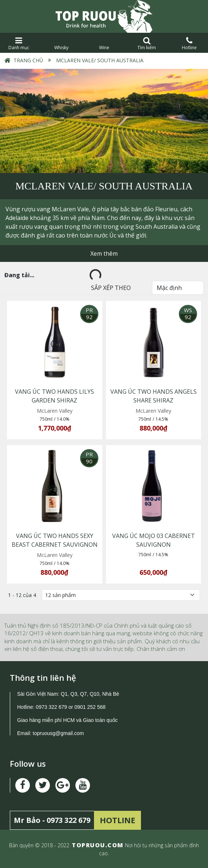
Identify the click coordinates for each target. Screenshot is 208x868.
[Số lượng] (121, 595)
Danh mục (19, 44)
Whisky (61, 44)
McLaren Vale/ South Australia (99, 60)
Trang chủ (28, 60)
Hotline (189, 44)
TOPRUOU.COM (98, 845)
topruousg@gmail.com (59, 733)
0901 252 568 (90, 707)
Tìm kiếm (147, 44)
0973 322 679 (51, 707)
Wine (104, 44)
